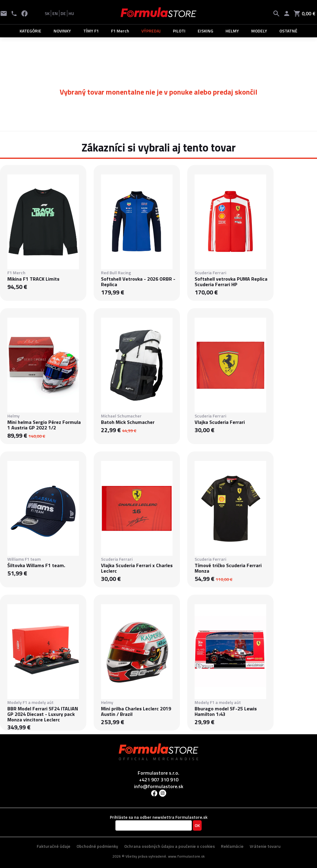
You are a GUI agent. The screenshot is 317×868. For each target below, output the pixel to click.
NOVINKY (62, 31)
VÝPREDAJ (151, 31)
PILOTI (179, 31)
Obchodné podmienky (97, 846)
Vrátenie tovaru (265, 846)
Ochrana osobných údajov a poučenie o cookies (170, 846)
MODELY (259, 31)
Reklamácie (232, 846)
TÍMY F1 (91, 31)
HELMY (232, 31)
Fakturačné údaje (54, 846)
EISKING (205, 31)
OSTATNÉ (288, 31)
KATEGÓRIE (30, 31)
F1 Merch (120, 31)
